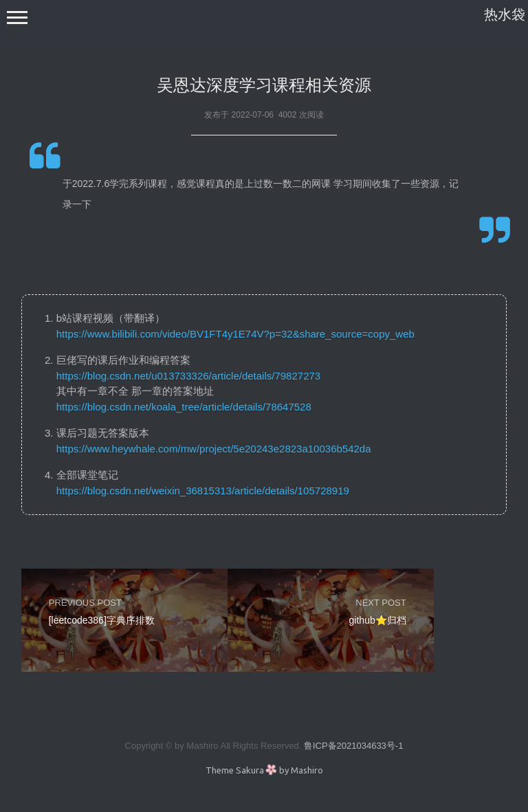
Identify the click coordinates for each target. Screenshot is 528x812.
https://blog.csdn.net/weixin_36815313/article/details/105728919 (203, 491)
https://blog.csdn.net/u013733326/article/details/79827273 (188, 376)
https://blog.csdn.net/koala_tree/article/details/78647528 (184, 407)
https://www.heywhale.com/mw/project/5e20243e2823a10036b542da (214, 449)
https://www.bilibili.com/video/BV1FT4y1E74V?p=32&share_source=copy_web (235, 334)
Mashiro (307, 770)
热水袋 (505, 14)
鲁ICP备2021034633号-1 (354, 746)
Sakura (250, 770)
